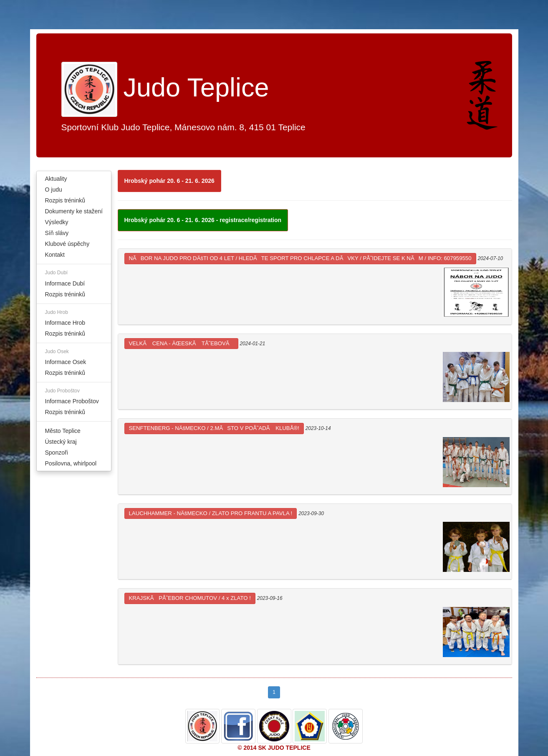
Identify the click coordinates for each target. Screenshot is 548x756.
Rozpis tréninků (65, 200)
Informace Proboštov (72, 401)
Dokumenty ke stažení (74, 211)
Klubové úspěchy (67, 244)
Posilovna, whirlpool (71, 463)
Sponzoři (57, 453)
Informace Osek (66, 362)
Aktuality (56, 179)
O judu (54, 190)
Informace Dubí (65, 283)
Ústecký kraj (61, 442)
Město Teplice (63, 431)
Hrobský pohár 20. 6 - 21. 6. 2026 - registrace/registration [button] (203, 220)
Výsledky (57, 222)
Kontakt (55, 255)
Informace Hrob (65, 323)
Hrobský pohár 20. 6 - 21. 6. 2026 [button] (169, 181)
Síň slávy (57, 233)
